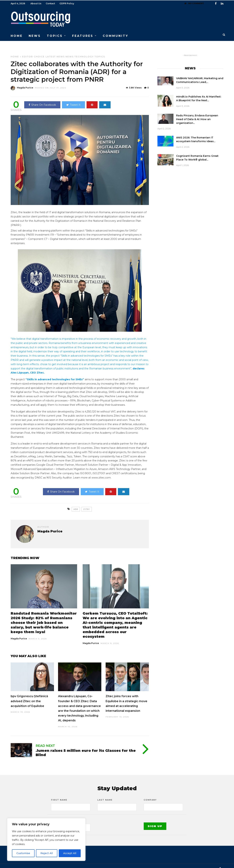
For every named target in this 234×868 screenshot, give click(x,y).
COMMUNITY (116, 35)
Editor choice (33, 50)
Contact (50, 3)
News (70, 50)
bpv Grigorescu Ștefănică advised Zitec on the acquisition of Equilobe (29, 695)
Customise (23, 853)
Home (15, 50)
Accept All (70, 853)
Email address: (62, 814)
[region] (46, 840)
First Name (59, 794)
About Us (36, 3)
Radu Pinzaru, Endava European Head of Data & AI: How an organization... (197, 113)
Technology (84, 50)
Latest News (55, 50)
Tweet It (73, 99)
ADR (76, 503)
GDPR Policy (67, 3)
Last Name (105, 794)
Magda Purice (19, 632)
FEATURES (83, 35)
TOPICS (55, 35)
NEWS (35, 35)
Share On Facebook (42, 99)
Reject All (47, 853)
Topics (100, 50)
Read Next (45, 740)
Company (150, 794)
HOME (17, 35)
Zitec (87, 503)
